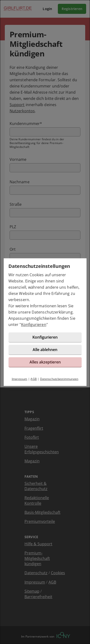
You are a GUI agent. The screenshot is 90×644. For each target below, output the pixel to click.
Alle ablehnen (45, 350)
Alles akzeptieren (45, 362)
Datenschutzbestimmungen (59, 379)
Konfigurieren (34, 325)
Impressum (20, 379)
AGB (34, 379)
